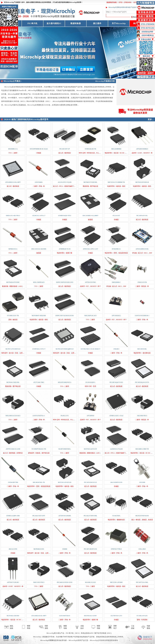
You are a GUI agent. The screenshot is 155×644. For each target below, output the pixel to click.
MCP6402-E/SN (39, 549)
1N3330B (142, 482)
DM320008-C (116, 282)
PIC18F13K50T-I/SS (90, 549)
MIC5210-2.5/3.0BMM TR (116, 182)
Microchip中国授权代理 (105, 81)
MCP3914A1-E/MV (90, 616)
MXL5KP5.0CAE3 (90, 316)
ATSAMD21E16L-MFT (39, 616)
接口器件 (97, 23)
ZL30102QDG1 (90, 382)
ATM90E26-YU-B (65, 249)
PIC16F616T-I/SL (142, 216)
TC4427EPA (116, 516)
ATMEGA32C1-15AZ (116, 416)
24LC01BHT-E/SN (116, 482)
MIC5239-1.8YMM (116, 582)
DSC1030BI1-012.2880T (90, 216)
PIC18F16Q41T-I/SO (116, 382)
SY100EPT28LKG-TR (39, 449)
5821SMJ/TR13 (142, 416)
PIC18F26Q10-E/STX (142, 382)
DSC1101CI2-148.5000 (39, 249)
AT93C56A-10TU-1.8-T (90, 249)
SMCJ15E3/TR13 (39, 582)
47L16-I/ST (116, 216)
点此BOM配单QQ (148, 35)
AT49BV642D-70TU (65, 216)
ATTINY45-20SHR (65, 516)
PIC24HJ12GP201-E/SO (65, 582)
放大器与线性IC (54, 23)
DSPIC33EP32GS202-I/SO (65, 282)
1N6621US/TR (142, 282)
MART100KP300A (65, 449)
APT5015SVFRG (90, 282)
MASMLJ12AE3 (90, 582)
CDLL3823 (142, 549)
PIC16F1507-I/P (65, 149)
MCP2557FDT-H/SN (142, 516)
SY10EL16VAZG (142, 616)
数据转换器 (76, 23)
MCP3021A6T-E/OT (90, 449)
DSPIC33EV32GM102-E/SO (65, 316)
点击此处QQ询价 (147, 32)
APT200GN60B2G (142, 149)
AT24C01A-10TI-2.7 (39, 216)
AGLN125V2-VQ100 (65, 182)
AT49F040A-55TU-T (39, 349)
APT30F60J (90, 416)
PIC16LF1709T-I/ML (90, 516)
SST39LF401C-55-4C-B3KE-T (90, 349)
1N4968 (65, 549)
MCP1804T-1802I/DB (39, 316)
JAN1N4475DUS (65, 616)
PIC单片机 (32, 23)
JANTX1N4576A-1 (39, 416)
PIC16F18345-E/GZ (90, 482)
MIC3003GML (142, 349)
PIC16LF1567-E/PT (39, 516)
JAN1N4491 (39, 182)
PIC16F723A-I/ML (142, 582)
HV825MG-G (116, 249)
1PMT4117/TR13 (116, 549)
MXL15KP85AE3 (39, 282)
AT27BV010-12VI (116, 616)
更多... (151, 119)
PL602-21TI (65, 416)
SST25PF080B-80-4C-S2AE (39, 149)
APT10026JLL (116, 316)
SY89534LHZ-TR (90, 149)
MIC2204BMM (116, 149)
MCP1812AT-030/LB (142, 182)
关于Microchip (119, 23)
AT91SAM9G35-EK (142, 249)
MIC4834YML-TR (39, 482)
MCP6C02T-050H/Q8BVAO (65, 349)
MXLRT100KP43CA (65, 382)
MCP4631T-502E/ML (90, 182)
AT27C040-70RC (39, 382)
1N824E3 (116, 349)
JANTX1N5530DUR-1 (142, 316)
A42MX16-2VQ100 (116, 449)
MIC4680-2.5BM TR (142, 449)
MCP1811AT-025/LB (65, 482)
